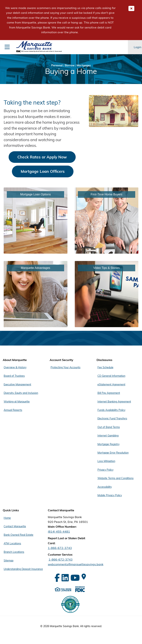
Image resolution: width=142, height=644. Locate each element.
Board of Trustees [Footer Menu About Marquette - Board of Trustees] (14, 376)
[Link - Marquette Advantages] (36, 294)
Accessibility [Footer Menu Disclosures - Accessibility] (105, 487)
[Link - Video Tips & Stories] (107, 294)
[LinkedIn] (65, 578)
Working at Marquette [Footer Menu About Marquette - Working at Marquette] (17, 402)
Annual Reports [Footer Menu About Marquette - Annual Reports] (13, 410)
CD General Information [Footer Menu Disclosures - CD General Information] (111, 376)
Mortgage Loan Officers (43, 171)
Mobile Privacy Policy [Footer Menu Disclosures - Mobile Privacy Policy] (110, 495)
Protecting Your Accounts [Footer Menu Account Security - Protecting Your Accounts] (66, 367)
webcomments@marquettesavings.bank (76, 564)
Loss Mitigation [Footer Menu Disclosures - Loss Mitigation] (106, 461)
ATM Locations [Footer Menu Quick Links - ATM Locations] (12, 543)
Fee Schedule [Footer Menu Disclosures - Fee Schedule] (105, 367)
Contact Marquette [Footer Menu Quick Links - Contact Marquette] (15, 526)
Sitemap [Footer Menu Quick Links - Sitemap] (9, 561)
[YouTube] (75, 578)
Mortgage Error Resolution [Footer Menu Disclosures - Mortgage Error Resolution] (113, 453)
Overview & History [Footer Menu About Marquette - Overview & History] (15, 367)
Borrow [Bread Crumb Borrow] (70, 65)
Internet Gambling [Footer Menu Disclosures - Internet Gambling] (108, 436)
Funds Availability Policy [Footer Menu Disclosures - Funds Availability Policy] (111, 410)
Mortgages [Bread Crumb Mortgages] (84, 65)
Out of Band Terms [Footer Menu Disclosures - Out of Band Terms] (109, 427)
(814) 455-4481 (59, 532)
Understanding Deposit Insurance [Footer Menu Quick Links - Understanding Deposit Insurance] (23, 569)
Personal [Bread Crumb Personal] (57, 65)
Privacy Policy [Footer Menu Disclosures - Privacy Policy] (105, 470)
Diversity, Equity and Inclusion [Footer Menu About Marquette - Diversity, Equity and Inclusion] (21, 393)
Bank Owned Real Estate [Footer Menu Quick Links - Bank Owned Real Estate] (19, 535)
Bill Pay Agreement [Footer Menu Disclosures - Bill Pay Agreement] (109, 393)
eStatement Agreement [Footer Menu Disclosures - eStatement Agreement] (111, 384)
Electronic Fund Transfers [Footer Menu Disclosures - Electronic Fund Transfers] (112, 418)
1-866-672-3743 (60, 548)
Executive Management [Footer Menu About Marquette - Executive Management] (17, 384)
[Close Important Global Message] (131, 8)
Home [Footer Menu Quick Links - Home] (7, 518)
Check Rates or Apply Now (42, 157)
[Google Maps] (84, 577)
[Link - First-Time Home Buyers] (107, 221)
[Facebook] (57, 578)
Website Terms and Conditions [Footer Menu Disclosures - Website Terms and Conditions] (116, 478)
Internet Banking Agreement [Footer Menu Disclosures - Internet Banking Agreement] (114, 402)
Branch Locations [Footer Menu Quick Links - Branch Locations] (14, 552)
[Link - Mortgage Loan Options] (36, 221)
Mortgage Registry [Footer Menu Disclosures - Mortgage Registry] (108, 444)
